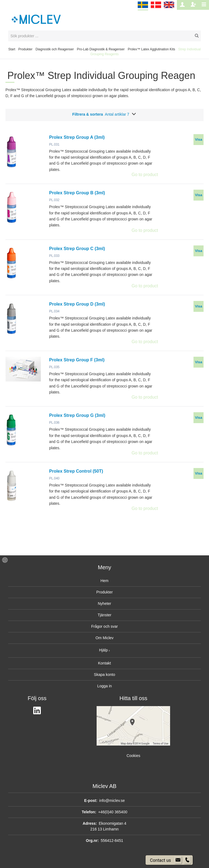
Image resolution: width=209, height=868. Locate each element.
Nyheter (104, 604)
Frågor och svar (104, 626)
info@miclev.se (112, 801)
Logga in (104, 686)
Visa (199, 139)
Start (12, 49)
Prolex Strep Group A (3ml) (77, 137)
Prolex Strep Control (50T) (76, 471)
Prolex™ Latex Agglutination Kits (151, 49)
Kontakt (104, 663)
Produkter (25, 49)
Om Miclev (104, 638)
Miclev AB (104, 786)
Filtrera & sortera (104, 114)
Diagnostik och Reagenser (55, 49)
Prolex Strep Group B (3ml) (77, 193)
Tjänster (105, 615)
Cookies (133, 756)
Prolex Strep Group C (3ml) (77, 249)
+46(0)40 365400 (113, 812)
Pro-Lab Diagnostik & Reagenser (101, 49)
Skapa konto (104, 675)
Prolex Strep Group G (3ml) (77, 415)
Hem (104, 581)
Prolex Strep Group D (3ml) (77, 304)
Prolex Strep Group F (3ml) (77, 360)
